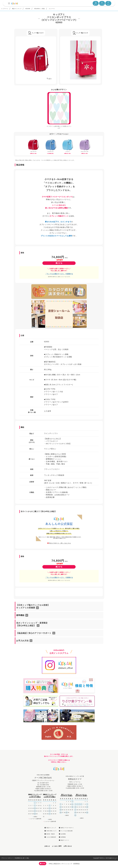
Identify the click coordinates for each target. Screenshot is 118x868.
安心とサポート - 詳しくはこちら (60, 543)
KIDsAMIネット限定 (40, 9)
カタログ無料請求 (51, 837)
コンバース (52, 9)
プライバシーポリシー (7, 858)
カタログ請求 (102, 3)
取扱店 (108, 3)
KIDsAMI (28, 9)
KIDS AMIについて (51, 831)
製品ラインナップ (51, 828)
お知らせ (47, 846)
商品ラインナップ (17, 9)
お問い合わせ (68, 846)
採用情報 (63, 837)
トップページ (5, 9)
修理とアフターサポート (67, 828)
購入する (59, 263)
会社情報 (63, 834)
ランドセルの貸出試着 (67, 831)
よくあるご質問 (57, 846)
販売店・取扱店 (51, 834)
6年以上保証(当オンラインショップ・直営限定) (64, 864)
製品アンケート (65, 840)
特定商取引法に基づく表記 (22, 858)
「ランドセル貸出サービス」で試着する (59, 274)
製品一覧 (96, 3)
